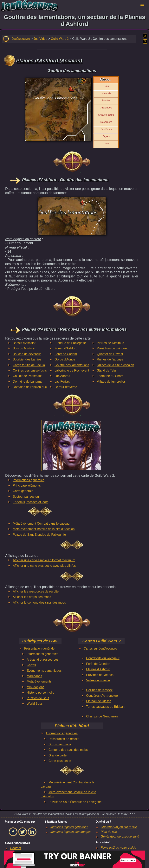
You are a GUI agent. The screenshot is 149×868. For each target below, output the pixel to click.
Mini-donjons (36, 687)
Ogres (106, 136)
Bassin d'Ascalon (25, 343)
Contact (15, 848)
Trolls (106, 143)
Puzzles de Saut (38, 698)
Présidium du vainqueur (113, 348)
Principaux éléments (27, 486)
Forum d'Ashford (66, 348)
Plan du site (109, 832)
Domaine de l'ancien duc (30, 387)
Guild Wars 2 (60, 39)
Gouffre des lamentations (72, 365)
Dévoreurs (106, 122)
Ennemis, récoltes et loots (31, 502)
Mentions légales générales (69, 827)
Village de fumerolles (111, 382)
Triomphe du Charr (110, 376)
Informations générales (29, 480)
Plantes (106, 100)
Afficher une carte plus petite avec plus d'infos (44, 566)
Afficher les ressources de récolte (36, 591)
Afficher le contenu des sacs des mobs (39, 602)
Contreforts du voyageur (103, 658)
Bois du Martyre (24, 348)
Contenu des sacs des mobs (68, 750)
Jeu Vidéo (40, 39)
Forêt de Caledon (98, 664)
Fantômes (106, 129)
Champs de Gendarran (102, 716)
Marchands (34, 676)
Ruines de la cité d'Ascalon (115, 365)
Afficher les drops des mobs (32, 597)
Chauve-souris (106, 115)
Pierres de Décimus (110, 343)
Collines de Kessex (99, 690)
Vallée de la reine (98, 680)
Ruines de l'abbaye (110, 359)
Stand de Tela (106, 370)
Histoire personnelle (40, 693)
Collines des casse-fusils (30, 370)
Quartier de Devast (110, 354)
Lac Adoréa (62, 376)
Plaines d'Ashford (98, 669)
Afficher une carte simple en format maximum (44, 560)
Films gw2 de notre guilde (118, 848)
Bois (106, 86)
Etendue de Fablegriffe (70, 343)
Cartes (31, 665)
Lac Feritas (62, 382)
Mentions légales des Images (71, 832)
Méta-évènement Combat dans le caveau (41, 524)
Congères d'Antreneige (102, 696)
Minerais (106, 93)
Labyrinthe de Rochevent (72, 370)
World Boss (35, 704)
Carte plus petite (60, 761)
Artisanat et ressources (43, 660)
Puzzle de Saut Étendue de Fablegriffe (39, 535)
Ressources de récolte (64, 739)
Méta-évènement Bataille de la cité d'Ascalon (44, 529)
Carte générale (23, 491)
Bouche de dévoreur (27, 354)
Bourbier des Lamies (27, 359)
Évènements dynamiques (44, 671)
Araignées (106, 108)
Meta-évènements (39, 681)
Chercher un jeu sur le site (119, 827)
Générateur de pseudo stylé (120, 836)
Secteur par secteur (26, 497)
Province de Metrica (100, 675)
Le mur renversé (66, 387)
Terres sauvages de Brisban (105, 707)
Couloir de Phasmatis (28, 376)
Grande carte (58, 755)
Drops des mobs (60, 744)
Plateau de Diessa (99, 701)
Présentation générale (39, 648)
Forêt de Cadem (66, 354)
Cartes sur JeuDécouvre (100, 648)
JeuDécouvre (21, 39)
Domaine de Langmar (28, 382)
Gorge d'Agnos (65, 359)
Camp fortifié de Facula (29, 365)
